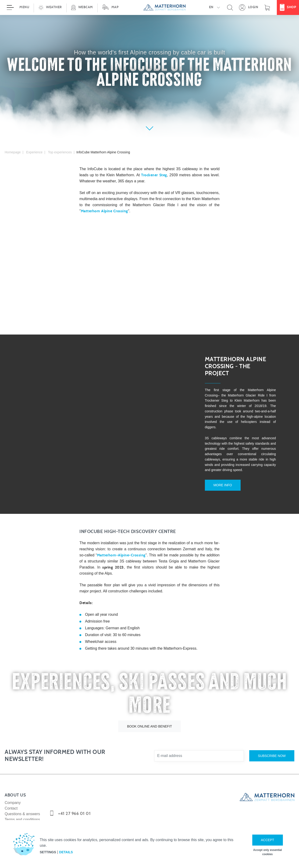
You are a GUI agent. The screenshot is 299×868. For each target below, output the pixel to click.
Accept (268, 840)
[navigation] (149, 7)
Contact (11, 802)
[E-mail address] (199, 750)
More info (218, 484)
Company (13, 797)
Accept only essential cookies (268, 852)
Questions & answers (22, 808)
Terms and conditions (22, 814)
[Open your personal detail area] (249, 7)
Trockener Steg (154, 175)
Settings (48, 852)
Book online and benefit (149, 720)
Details (66, 852)
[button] (50, 7)
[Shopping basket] (267, 7)
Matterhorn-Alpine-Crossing (121, 549)
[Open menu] (17, 7)
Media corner (16, 819)
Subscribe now (272, 750)
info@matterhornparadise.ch (85, 818)
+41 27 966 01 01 (74, 808)
